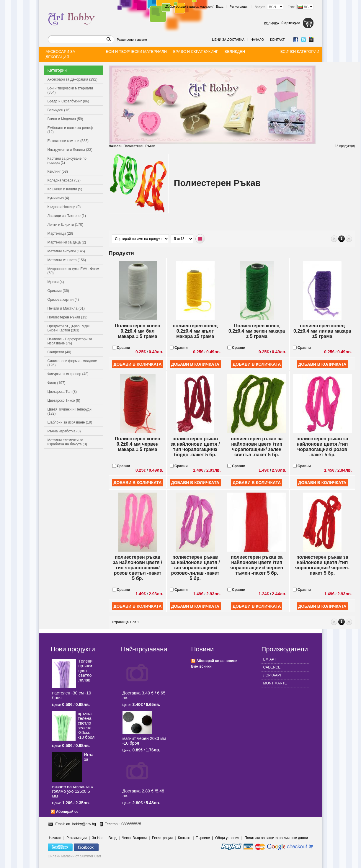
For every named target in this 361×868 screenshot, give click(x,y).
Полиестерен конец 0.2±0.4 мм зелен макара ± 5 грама (257, 331)
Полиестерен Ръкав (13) (68, 317)
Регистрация (239, 6)
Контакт (277, 40)
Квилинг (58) (58, 171)
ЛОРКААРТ (273, 675)
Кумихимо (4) (58, 198)
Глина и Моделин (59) (65, 119)
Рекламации (76, 838)
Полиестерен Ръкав (139, 146)
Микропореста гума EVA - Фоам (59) (73, 271)
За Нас (98, 838)
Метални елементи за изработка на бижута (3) (67, 442)
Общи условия (227, 838)
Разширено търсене (132, 40)
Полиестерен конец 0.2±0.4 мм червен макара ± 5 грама (138, 444)
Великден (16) (59, 110)
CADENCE (272, 667)
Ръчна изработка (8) (64, 431)
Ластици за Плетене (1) (67, 216)
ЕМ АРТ (270, 659)
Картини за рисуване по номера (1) (67, 161)
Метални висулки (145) (66, 251)
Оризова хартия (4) (63, 300)
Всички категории (300, 52)
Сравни (121, 348)
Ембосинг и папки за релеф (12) (70, 130)
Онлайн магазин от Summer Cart (75, 856)
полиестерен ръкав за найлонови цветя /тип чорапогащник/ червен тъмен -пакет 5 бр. (257, 565)
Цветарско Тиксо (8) (64, 401)
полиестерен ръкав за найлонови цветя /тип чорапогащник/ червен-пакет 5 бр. (322, 565)
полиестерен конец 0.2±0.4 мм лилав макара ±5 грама (322, 331)
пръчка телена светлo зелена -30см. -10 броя (86, 725)
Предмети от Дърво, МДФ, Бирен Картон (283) (69, 328)
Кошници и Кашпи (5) (65, 189)
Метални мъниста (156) (67, 260)
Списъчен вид (200, 239)
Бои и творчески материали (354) (70, 90)
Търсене (203, 838)
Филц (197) (57, 383)
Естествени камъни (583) (68, 141)
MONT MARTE (275, 683)
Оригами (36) (58, 291)
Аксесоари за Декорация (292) (72, 79)
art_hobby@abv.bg (81, 824)
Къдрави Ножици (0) (64, 207)
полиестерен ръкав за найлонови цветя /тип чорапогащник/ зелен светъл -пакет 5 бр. (257, 447)
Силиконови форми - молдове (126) (72, 363)
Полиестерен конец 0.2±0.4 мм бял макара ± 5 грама (138, 331)
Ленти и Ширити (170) (65, 225)
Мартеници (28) (60, 233)
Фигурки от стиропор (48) (68, 374)
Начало (257, 40)
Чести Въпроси (134, 838)
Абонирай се (67, 812)
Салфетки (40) (59, 352)
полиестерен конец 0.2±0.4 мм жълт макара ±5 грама (195, 331)
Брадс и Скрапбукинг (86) (68, 101)
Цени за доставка (228, 40)
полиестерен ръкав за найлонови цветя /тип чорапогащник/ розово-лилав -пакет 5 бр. (195, 568)
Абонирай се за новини (217, 661)
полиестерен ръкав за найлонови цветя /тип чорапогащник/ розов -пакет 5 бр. (322, 447)
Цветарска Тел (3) (62, 392)
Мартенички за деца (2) (67, 242)
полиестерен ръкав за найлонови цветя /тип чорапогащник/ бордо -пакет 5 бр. (195, 447)
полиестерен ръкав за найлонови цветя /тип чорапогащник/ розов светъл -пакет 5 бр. (138, 568)
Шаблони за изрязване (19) (70, 422)
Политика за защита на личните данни (276, 838)
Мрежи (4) (56, 282)
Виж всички (201, 666)
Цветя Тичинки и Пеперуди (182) (70, 411)
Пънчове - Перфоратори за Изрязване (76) (70, 341)
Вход (220, 6)
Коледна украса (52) (64, 180)
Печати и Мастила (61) (66, 308)
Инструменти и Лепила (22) (70, 150)
